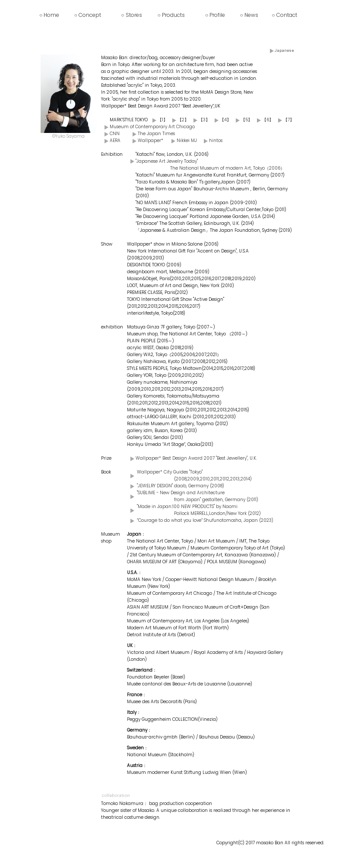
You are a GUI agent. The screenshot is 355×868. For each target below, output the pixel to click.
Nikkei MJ (187, 140)
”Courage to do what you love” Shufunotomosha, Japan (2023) (205, 520)
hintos (216, 140)
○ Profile (215, 15)
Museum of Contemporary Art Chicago (152, 127)
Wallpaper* (151, 140)
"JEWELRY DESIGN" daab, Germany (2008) (181, 486)
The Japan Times (156, 134)
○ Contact (284, 15)
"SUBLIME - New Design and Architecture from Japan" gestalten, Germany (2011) (198, 496)
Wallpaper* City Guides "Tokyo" (170, 472)
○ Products (171, 15)
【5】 (242, 120)
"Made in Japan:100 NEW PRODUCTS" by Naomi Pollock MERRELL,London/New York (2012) (199, 510)
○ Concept (88, 15)
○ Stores (131, 15)
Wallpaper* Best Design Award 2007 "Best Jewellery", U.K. (196, 458)
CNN (115, 134)
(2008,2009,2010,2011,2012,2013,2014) (213, 479)
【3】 (200, 120)
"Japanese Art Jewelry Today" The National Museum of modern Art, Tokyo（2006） (210, 165)
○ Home (49, 15)
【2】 (179, 120)
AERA (115, 140)
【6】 (263, 120)
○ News (249, 15)
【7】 (284, 120)
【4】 (221, 120)
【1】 (158, 120)
